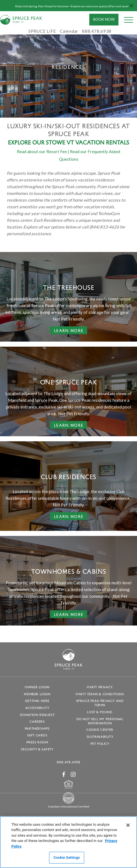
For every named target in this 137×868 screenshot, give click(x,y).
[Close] (128, 825)
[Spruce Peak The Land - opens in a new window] (68, 803)
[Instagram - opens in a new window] (73, 774)
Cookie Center (100, 730)
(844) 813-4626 (104, 227)
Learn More (69, 330)
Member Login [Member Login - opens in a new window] (37, 694)
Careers (37, 721)
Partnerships (37, 728)
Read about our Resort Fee (42, 151)
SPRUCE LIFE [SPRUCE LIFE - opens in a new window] (42, 31)
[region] (68, 842)
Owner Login (37, 687)
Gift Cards (37, 735)
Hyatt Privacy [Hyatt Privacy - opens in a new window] (100, 687)
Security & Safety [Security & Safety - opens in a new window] (37, 749)
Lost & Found (100, 712)
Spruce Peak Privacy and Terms (100, 703)
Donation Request (37, 715)
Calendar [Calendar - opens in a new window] (69, 31)
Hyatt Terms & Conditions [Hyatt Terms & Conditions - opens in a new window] (100, 694)
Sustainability (100, 737)
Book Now (104, 19)
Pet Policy (100, 744)
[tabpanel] (68, 67)
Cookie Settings (67, 858)
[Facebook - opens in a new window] (64, 774)
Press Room (37, 742)
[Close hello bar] (131, 6)
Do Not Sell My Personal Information (100, 721)
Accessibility (37, 708)
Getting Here (37, 701)
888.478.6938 (68, 762)
